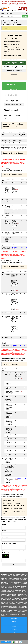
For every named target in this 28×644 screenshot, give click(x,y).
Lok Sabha (9, 13)
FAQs (14, 632)
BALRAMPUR (6, 22)
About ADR (14, 621)
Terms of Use (14, 629)
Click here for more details (14, 70)
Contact (14, 627)
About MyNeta (14, 619)
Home (3, 13)
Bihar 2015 (10, 21)
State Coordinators (14, 624)
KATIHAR (17, 21)
